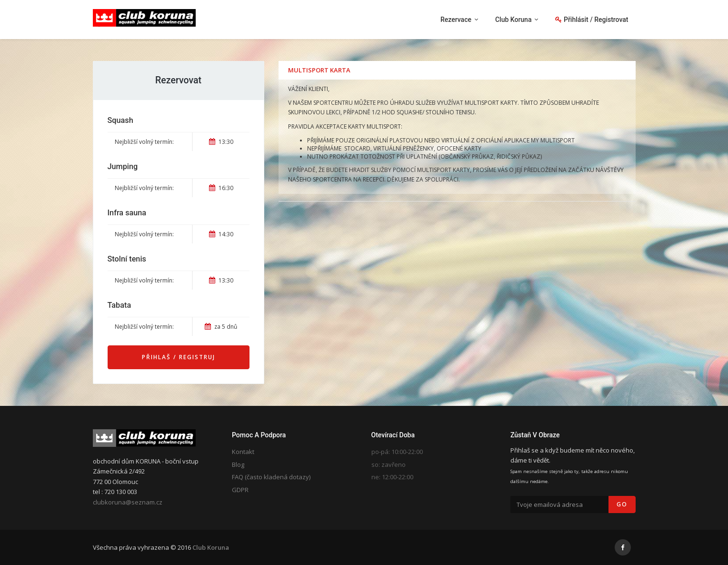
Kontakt (243, 452)
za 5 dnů (221, 327)
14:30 (221, 234)
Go (622, 504)
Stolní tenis (127, 259)
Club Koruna (211, 547)
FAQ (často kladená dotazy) (271, 477)
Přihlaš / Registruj (179, 357)
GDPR (240, 490)
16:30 (221, 188)
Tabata (120, 305)
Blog (238, 464)
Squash (120, 120)
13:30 (221, 142)
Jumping (123, 166)
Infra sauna (127, 213)
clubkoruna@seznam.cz (128, 502)
